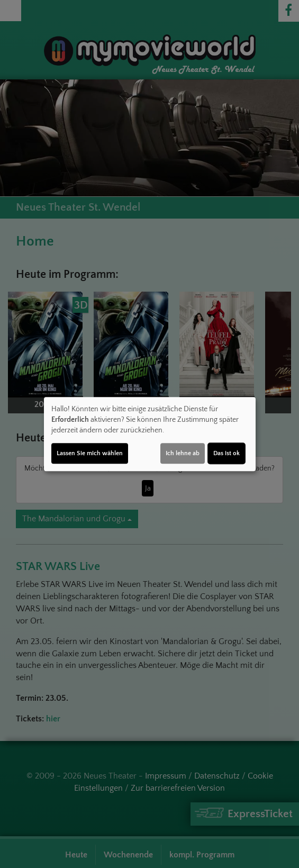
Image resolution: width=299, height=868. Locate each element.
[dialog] (150, 434)
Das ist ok (226, 453)
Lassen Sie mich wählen (90, 453)
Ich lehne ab (183, 453)
